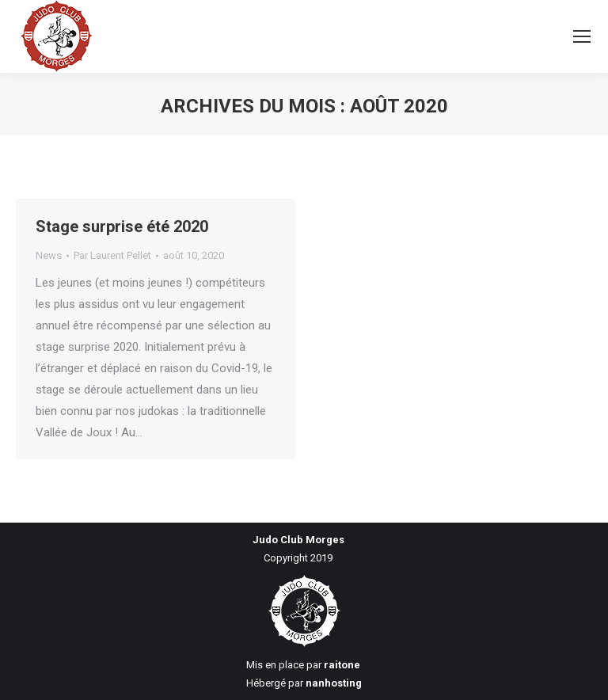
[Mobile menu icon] (582, 36)
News (49, 255)
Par (112, 255)
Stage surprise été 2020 (122, 226)
